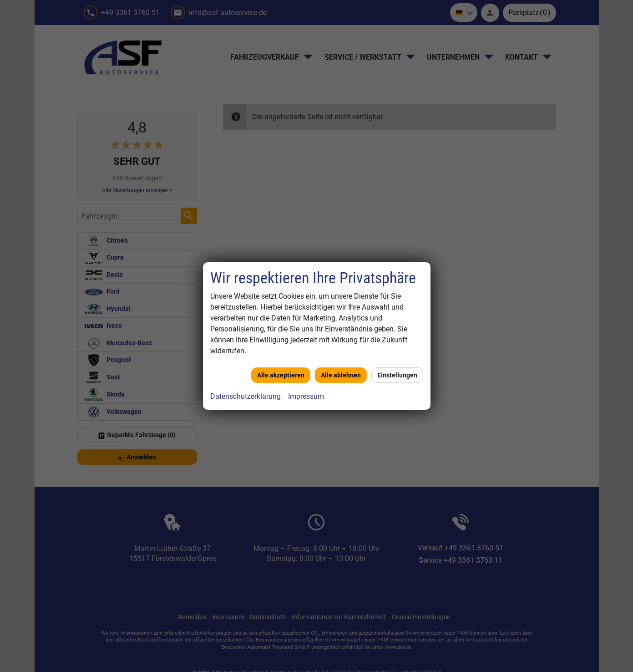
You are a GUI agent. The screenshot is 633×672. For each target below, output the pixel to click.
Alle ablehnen (341, 375)
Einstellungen (397, 375)
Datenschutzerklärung (246, 396)
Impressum (306, 396)
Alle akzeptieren (281, 375)
